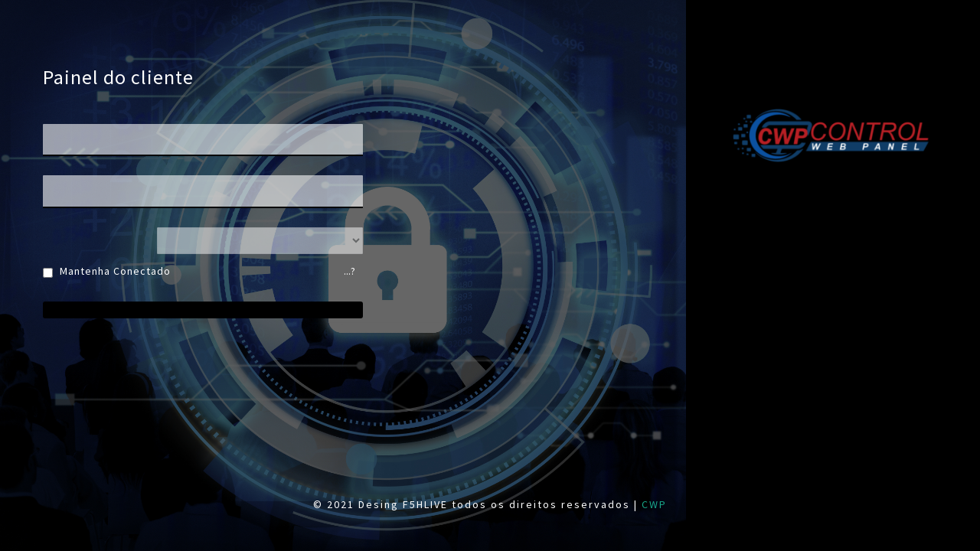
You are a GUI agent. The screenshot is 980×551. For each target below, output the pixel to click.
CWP (654, 504)
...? (350, 271)
